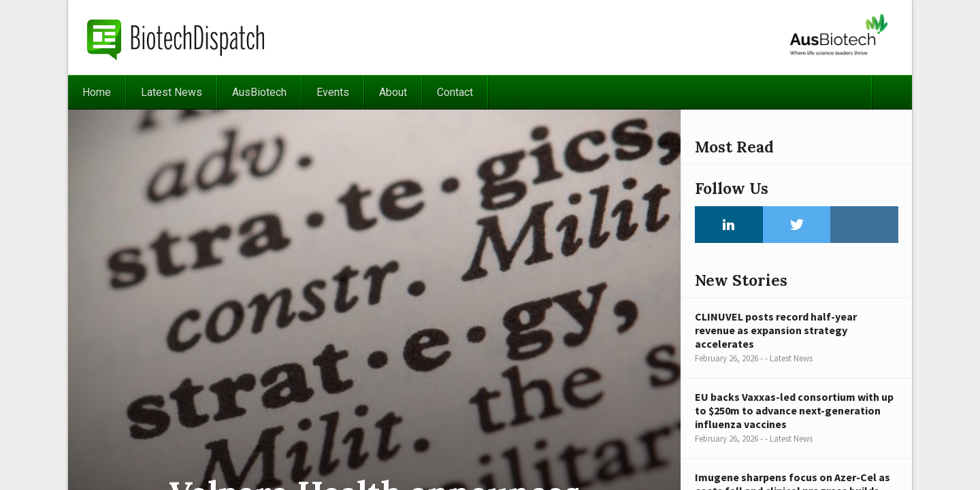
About (393, 92)
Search (892, 92)
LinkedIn (729, 225)
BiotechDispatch (176, 37)
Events (333, 92)
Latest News (171, 92)
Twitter (797, 225)
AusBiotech (259, 92)
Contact (455, 92)
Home (97, 92)
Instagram (864, 225)
